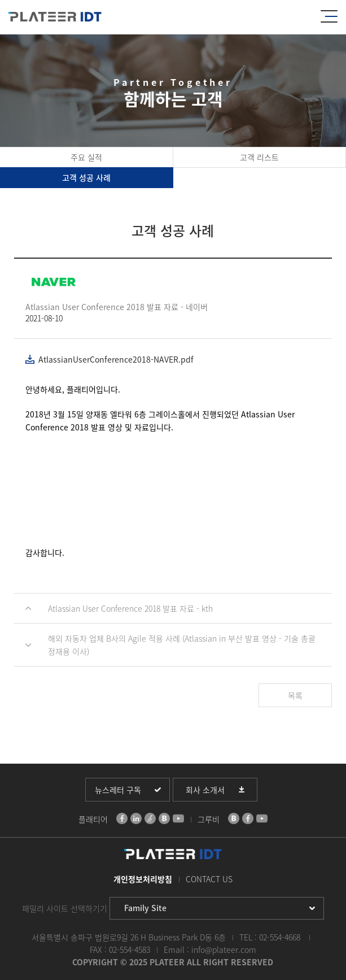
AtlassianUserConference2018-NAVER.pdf (116, 359)
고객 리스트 (259, 157)
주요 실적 (86, 157)
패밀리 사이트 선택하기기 (65, 908)
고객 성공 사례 (86, 177)
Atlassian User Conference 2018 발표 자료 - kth (130, 608)
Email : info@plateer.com (210, 949)
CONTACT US (209, 879)
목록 (295, 695)
